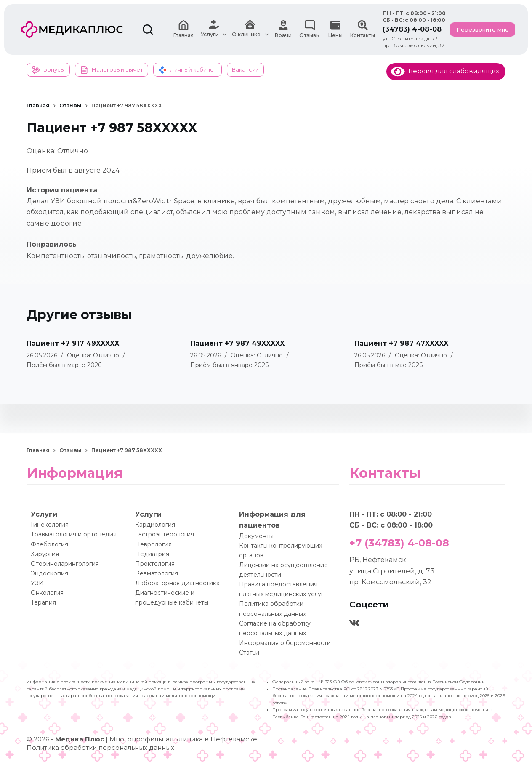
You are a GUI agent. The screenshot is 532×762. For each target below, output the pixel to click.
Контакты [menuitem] (363, 29)
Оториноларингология (65, 564)
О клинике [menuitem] (251, 29)
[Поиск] (148, 29)
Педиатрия (152, 554)
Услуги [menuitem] (215, 29)
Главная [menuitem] (184, 29)
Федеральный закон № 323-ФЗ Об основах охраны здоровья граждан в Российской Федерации (379, 682)
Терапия (43, 602)
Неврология (153, 544)
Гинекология (50, 525)
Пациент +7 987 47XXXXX (401, 343)
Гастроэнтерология (165, 534)
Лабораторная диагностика (177, 583)
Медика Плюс (80, 739)
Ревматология (157, 573)
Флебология (49, 544)
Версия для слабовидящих (445, 71)
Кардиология (155, 525)
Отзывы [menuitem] (310, 29)
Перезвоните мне (483, 29)
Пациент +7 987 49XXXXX (237, 343)
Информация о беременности (285, 643)
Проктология (155, 564)
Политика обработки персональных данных (100, 747)
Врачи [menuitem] (283, 29)
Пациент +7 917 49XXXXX (73, 343)
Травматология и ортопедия (74, 534)
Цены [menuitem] (335, 29)
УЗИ (37, 583)
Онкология (47, 593)
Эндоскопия (49, 573)
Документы (256, 536)
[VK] (354, 623)
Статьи (249, 653)
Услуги (44, 514)
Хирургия (45, 554)
